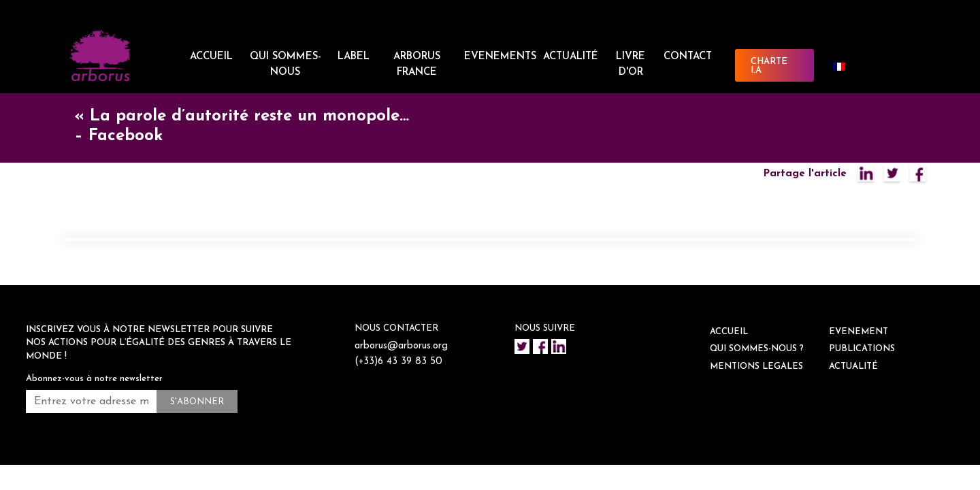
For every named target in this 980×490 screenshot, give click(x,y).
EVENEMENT (859, 332)
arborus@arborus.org (403, 346)
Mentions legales (756, 366)
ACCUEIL (211, 57)
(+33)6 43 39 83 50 (400, 362)
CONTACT (688, 57)
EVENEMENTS (500, 57)
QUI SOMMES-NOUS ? (757, 349)
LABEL (354, 57)
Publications (862, 349)
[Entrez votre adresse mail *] (91, 402)
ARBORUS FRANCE (417, 65)
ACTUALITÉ (571, 57)
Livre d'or (631, 65)
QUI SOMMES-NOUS (285, 65)
